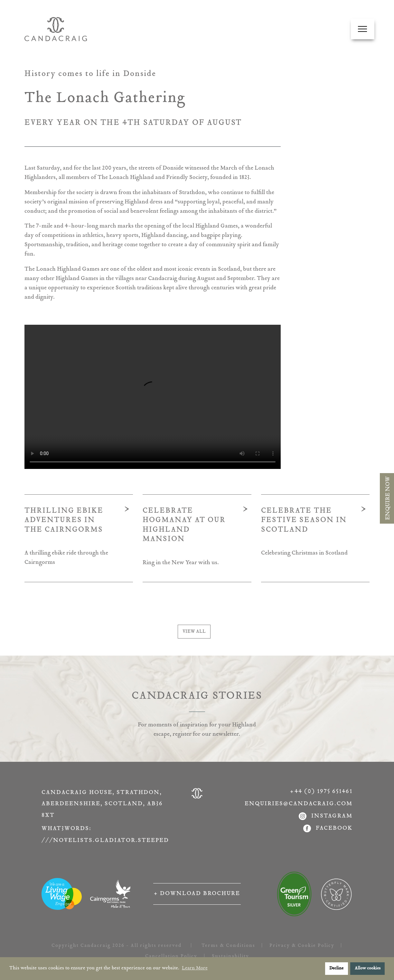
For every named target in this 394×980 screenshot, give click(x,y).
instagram (326, 816)
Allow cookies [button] (368, 968)
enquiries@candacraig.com (299, 804)
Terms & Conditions (228, 946)
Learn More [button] (195, 968)
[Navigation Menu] (362, 29)
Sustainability (230, 956)
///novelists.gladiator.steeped (103, 841)
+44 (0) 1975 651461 (321, 792)
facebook (328, 829)
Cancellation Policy (171, 956)
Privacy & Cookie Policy (302, 946)
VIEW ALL (194, 632)
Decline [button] (336, 968)
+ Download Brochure (197, 894)
